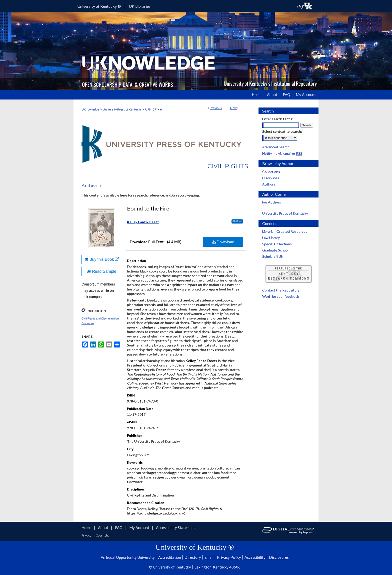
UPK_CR (151, 109)
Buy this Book (102, 259)
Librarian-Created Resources (285, 231)
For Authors (272, 202)
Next (233, 108)
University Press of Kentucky (122, 109)
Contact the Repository (281, 290)
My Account (140, 527)
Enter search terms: (278, 119)
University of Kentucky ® (99, 6)
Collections (271, 172)
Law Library (271, 238)
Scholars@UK (273, 256)
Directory (193, 557)
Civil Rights (228, 166)
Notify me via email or (282, 153)
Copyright (102, 535)
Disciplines (271, 178)
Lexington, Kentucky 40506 (217, 567)
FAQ (119, 527)
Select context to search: (282, 131)
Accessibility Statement (175, 527)
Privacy (87, 535)
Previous (216, 108)
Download (223, 242)
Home (87, 527)
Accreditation (170, 557)
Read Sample (102, 271)
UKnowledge (90, 109)
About (103, 527)
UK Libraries (140, 6)
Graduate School (275, 250)
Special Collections (277, 244)
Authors (269, 184)
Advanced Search (276, 147)
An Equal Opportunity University (128, 557)
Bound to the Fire (148, 208)
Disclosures (279, 557)
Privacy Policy (229, 557)
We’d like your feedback (281, 296)
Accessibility (255, 557)
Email (209, 557)
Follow (237, 221)
